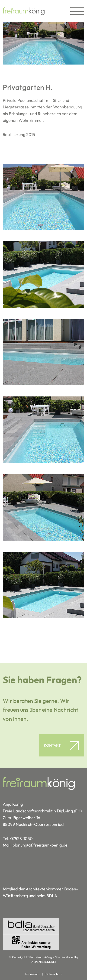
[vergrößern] (43, 197)
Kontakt (52, 745)
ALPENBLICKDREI (43, 962)
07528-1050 (21, 839)
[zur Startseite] (24, 11)
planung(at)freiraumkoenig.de (40, 845)
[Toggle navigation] (75, 11)
